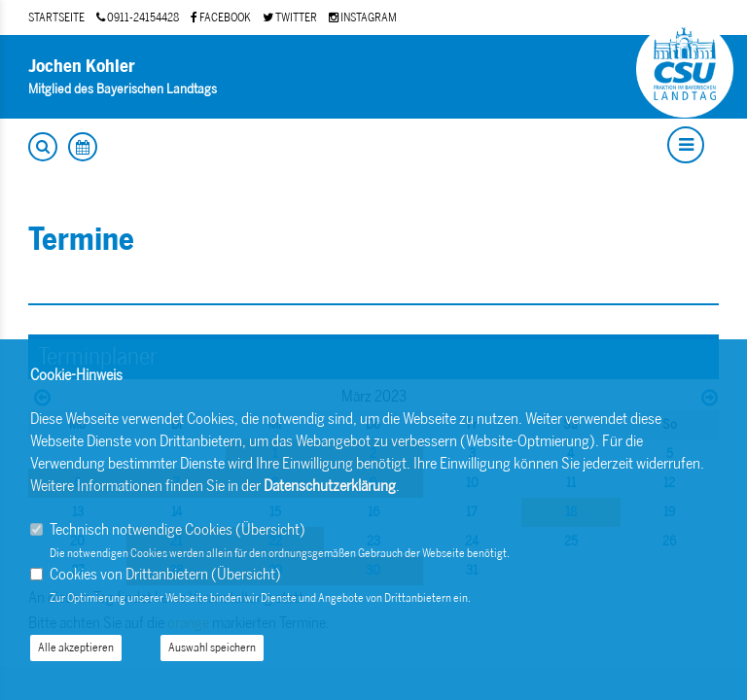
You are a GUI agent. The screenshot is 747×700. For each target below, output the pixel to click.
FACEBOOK (221, 17)
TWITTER (290, 17)
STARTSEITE (56, 17)
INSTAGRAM (363, 17)
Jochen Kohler (82, 66)
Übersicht (270, 529)
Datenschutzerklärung (330, 486)
